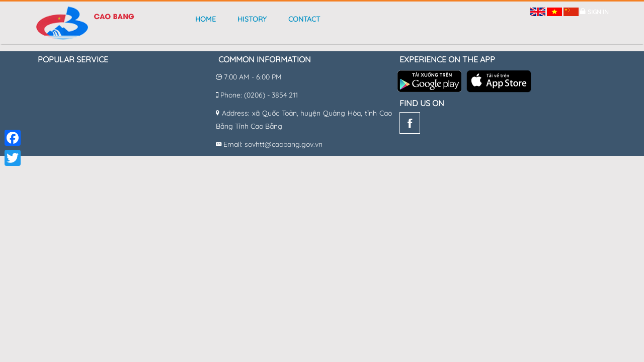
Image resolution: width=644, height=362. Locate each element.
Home (206, 19)
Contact (304, 19)
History (252, 19)
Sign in (598, 12)
